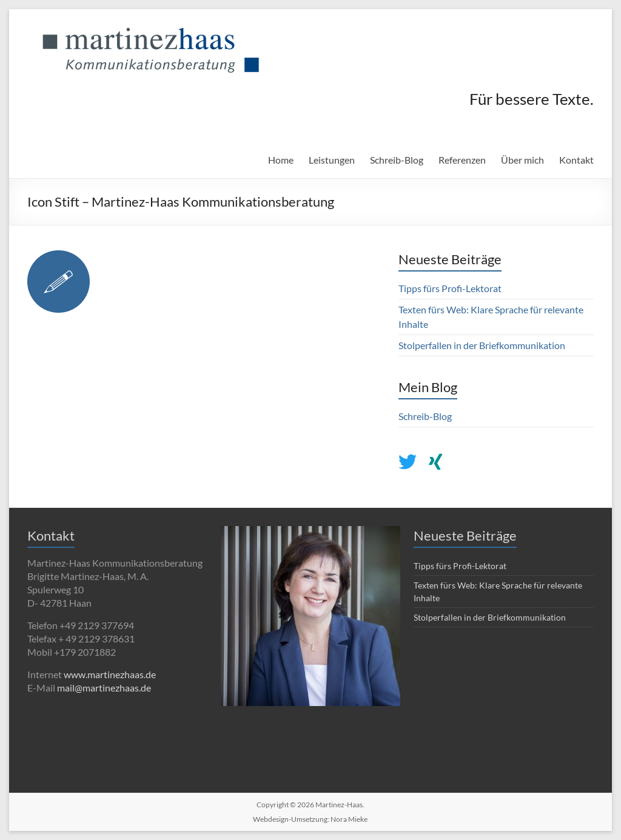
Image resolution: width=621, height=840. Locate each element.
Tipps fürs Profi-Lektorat (450, 288)
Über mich (522, 160)
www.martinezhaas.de (110, 674)
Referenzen (462, 160)
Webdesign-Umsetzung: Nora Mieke (310, 819)
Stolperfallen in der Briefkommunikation (482, 345)
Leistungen (332, 160)
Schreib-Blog (397, 160)
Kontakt (576, 160)
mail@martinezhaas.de (104, 688)
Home (281, 160)
